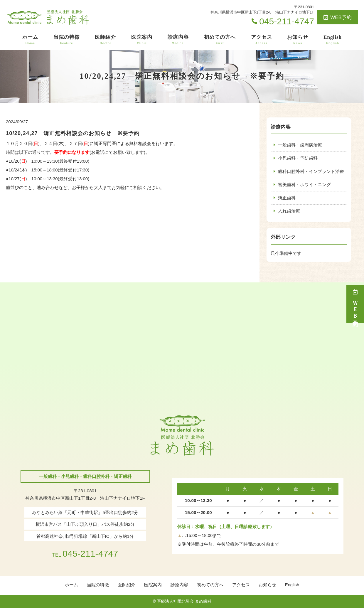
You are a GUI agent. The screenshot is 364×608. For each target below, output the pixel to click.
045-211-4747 (85, 553)
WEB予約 (338, 17)
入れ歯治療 (289, 211)
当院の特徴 (67, 40)
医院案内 (142, 40)
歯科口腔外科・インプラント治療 (311, 171)
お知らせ (298, 40)
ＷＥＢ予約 (355, 304)
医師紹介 (105, 40)
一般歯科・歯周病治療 (300, 145)
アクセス (262, 40)
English (333, 40)
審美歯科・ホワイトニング (304, 185)
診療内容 (178, 40)
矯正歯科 (287, 198)
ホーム (30, 40)
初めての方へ (220, 40)
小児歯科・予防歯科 (298, 158)
